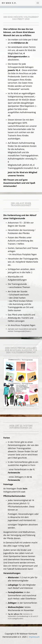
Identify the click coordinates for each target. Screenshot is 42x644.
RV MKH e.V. (9, 3)
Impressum (34, 637)
